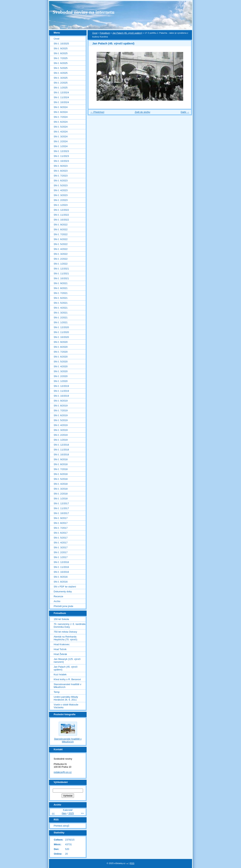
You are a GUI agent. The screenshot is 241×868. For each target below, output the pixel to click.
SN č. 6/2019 (61, 415)
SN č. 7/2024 (61, 117)
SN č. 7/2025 (61, 58)
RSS (132, 863)
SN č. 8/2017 (61, 523)
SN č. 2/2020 (61, 376)
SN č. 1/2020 (61, 381)
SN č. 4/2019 (61, 425)
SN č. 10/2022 (61, 220)
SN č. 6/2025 (61, 63)
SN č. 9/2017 (61, 518)
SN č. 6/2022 (61, 239)
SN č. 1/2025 (61, 88)
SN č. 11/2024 (61, 97)
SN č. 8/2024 (61, 112)
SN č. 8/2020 (61, 347)
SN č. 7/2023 (61, 176)
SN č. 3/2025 (61, 78)
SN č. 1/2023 (61, 205)
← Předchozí (97, 112)
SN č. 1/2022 (61, 264)
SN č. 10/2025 (61, 44)
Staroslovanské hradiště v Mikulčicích (67, 686)
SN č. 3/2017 (61, 547)
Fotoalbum (105, 33)
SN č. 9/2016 (61, 577)
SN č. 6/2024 (61, 122)
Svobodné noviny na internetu (84, 12)
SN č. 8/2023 (61, 171)
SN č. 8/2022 (61, 229)
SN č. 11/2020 (61, 332)
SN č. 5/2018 (61, 479)
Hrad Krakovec (62, 644)
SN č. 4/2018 (61, 484)
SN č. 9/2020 (61, 342)
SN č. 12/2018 (61, 445)
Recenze (58, 596)
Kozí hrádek (60, 674)
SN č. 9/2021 (61, 283)
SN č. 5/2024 (61, 127)
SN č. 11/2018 (61, 450)
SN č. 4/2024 (61, 132)
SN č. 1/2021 (61, 322)
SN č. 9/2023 (61, 166)
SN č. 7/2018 (61, 469)
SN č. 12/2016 (61, 562)
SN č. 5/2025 (61, 68)
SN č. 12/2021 (61, 269)
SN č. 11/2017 (61, 508)
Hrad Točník (60, 649)
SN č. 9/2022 (61, 225)
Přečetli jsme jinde (63, 606)
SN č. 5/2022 (61, 244)
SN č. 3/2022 (61, 254)
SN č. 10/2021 (61, 278)
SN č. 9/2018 (61, 459)
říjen (64, 813)
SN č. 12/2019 (61, 386)
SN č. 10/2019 (61, 396)
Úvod (95, 33)
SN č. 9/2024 (61, 107)
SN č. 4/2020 (61, 366)
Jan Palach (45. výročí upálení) (127, 33)
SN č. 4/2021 (61, 308)
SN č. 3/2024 (61, 137)
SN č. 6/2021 (61, 298)
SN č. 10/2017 (61, 513)
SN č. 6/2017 (61, 533)
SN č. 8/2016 (61, 582)
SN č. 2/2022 (61, 259)
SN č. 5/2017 (61, 538)
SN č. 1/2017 (61, 557)
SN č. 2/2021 (61, 318)
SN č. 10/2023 (61, 161)
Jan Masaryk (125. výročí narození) (67, 660)
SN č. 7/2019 (61, 410)
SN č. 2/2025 (61, 83)
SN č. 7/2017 (61, 528)
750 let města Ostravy (65, 632)
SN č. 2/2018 (61, 494)
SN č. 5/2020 (61, 362)
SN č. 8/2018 (61, 464)
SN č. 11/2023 (61, 156)
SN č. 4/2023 (61, 190)
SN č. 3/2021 (61, 313)
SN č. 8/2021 (61, 288)
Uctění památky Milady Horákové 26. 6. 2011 (66, 698)
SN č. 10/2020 (61, 337)
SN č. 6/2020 (61, 357)
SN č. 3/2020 (61, 371)
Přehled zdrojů (61, 826)
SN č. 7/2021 (61, 293)
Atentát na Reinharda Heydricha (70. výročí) (65, 638)
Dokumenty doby (63, 591)
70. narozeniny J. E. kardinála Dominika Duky (70, 625)
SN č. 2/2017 (61, 552)
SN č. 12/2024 (61, 92)
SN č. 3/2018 (61, 489)
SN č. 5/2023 (61, 185)
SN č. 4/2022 (61, 249)
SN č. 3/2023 (61, 195)
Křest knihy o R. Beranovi (67, 679)
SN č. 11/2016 (61, 567)
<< (53, 813)
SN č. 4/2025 (61, 73)
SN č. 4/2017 (61, 543)
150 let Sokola (61, 619)
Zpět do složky (142, 112)
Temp (57, 692)
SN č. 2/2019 (61, 435)
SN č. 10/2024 (61, 102)
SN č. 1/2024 (61, 146)
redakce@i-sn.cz (63, 772)
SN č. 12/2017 (61, 503)
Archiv (57, 601)
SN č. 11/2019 (61, 391)
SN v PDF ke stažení (65, 587)
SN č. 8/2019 (61, 406)
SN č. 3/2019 (61, 430)
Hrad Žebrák (60, 654)
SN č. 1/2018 (61, 499)
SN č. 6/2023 (61, 181)
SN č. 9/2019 (61, 401)
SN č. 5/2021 (61, 303)
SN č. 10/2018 (61, 455)
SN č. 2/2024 (61, 141)
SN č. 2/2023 (61, 200)
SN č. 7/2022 (61, 234)
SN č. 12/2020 (61, 327)
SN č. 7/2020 (61, 352)
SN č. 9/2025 (61, 48)
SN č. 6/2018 (61, 474)
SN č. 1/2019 (61, 440)
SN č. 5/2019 (61, 420)
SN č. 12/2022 (61, 210)
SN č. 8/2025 (61, 53)
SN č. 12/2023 (61, 151)
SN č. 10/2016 (61, 572)
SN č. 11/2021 (61, 273)
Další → (185, 112)
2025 (71, 813)
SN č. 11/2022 (61, 215)
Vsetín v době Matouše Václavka (66, 706)
